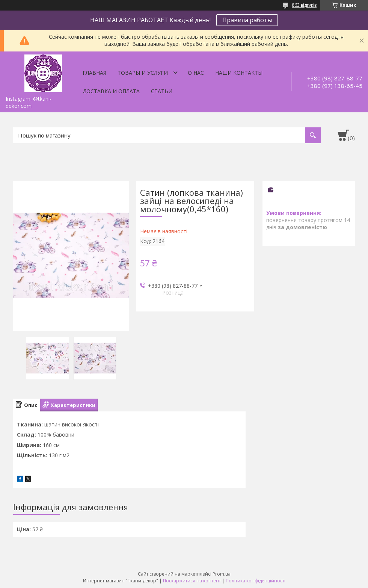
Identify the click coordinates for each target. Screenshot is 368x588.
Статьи (162, 91)
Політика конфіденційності (256, 581)
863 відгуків (304, 5)
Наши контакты (239, 73)
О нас (196, 73)
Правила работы (247, 20)
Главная (94, 73)
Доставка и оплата (111, 91)
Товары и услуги (143, 73)
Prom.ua (222, 574)
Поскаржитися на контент (192, 581)
